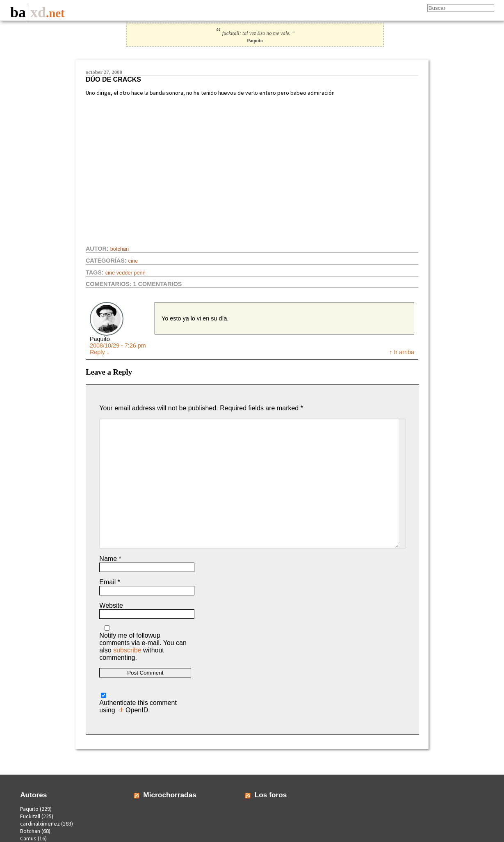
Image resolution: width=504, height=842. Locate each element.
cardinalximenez (40, 824)
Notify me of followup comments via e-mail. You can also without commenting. (143, 643)
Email (110, 582)
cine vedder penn (125, 273)
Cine (133, 261)
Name (110, 559)
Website (111, 605)
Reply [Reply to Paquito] (100, 352)
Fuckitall (30, 816)
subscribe (127, 650)
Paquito (29, 809)
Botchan (120, 249)
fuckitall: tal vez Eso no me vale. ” (255, 33)
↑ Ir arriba (402, 352)
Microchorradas (170, 795)
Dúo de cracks (113, 79)
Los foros (271, 795)
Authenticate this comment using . (138, 703)
